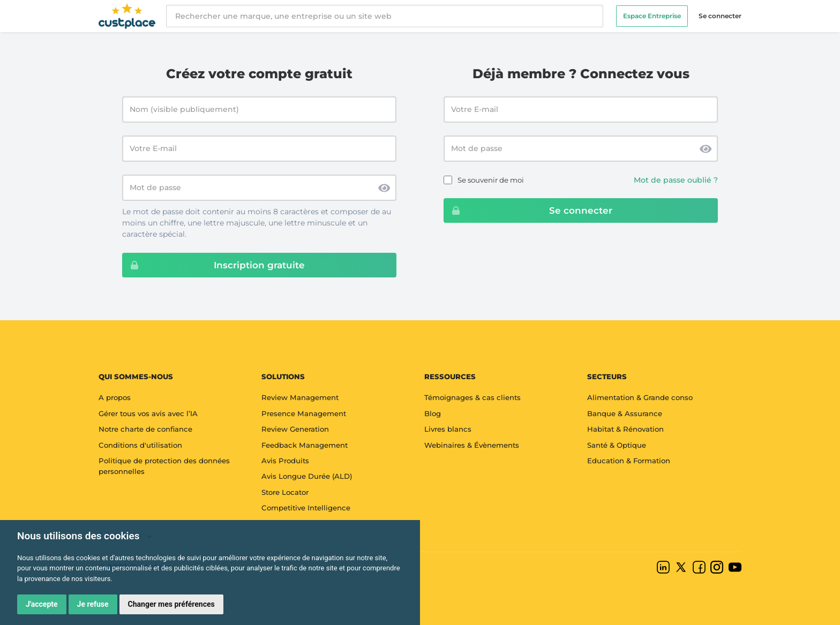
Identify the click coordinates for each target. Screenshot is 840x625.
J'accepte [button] (42, 604)
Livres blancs (448, 429)
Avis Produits (285, 461)
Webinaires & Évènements (472, 445)
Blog (433, 413)
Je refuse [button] (93, 604)
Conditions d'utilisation (140, 445)
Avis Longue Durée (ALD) (307, 476)
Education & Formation (629, 461)
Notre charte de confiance (145, 429)
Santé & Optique (617, 445)
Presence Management (304, 413)
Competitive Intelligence (306, 508)
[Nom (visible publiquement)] (259, 110)
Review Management (300, 397)
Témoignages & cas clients (472, 397)
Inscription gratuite (214, 265)
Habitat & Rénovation (625, 429)
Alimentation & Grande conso (640, 397)
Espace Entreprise (652, 16)
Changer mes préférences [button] (171, 604)
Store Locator (285, 492)
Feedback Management (305, 445)
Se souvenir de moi (491, 180)
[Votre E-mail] (259, 149)
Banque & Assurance (625, 413)
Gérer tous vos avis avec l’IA (148, 413)
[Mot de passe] (259, 188)
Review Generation (295, 429)
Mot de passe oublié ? (676, 180)
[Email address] (581, 110)
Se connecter (720, 16)
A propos (115, 397)
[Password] (581, 149)
